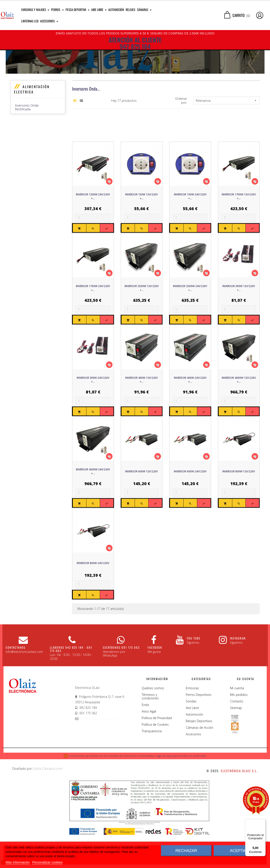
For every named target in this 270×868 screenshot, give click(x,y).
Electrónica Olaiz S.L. (239, 813)
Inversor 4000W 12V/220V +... (239, 422)
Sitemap (236, 750)
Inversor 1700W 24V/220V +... (93, 330)
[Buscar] (193, 15)
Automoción (194, 757)
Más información (18, 862)
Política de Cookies (155, 767)
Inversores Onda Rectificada (27, 149)
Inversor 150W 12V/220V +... (141, 239)
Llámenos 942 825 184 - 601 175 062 (71, 691)
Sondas (191, 744)
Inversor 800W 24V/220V (93, 605)
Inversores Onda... (86, 131)
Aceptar (239, 851)
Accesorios (193, 776)
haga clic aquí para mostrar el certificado (181, 798)
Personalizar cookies (47, 862)
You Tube (194, 680)
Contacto (237, 744)
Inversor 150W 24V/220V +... (190, 239)
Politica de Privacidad (157, 760)
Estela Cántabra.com (47, 811)
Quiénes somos (153, 730)
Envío (145, 747)
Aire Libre (192, 750)
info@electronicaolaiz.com (99, 761)
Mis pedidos (239, 737)
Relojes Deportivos (199, 763)
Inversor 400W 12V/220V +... (141, 422)
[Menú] (263, 822)
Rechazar (186, 851)
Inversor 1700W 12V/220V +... (239, 239)
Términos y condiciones (150, 739)
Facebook (155, 690)
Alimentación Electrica (32, 132)
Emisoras (192, 730)
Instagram (238, 680)
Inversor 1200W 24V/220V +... (93, 239)
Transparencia (152, 773)
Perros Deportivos (199, 737)
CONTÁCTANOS (16, 690)
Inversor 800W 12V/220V (239, 514)
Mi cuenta (237, 730)
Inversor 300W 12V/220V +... (239, 330)
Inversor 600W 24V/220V (190, 514)
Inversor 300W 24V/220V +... (93, 422)
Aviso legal (149, 754)
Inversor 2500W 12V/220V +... (142, 330)
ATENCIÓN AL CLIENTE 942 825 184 (135, 43)
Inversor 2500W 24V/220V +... (190, 330)
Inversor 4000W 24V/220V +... (93, 514)
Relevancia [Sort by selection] (227, 143)
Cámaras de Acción (199, 770)
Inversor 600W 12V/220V (141, 514)
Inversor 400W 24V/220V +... (190, 422)
